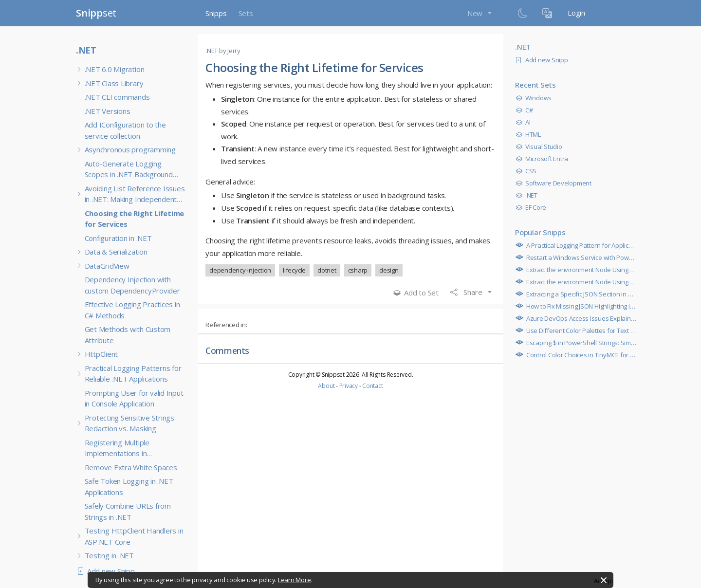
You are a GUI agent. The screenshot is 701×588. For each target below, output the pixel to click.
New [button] (476, 13)
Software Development (556, 183)
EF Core (533, 207)
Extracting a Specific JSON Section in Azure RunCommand (604, 294)
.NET (86, 50)
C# (526, 110)
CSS (528, 171)
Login (576, 13)
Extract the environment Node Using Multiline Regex (597, 270)
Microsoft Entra (544, 159)
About (326, 386)
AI (525, 122)
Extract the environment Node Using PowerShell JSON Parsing (610, 282)
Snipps (216, 13)
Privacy (349, 386)
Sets (246, 13)
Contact (372, 386)
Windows (536, 98)
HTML (531, 134)
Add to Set (416, 293)
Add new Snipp (108, 571)
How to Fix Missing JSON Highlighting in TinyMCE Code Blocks (608, 306)
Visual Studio (541, 147)
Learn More (295, 580)
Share (467, 292)
